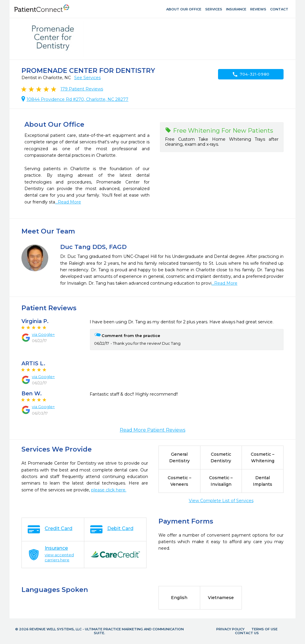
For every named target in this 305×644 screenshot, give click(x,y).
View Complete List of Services (221, 501)
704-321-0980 (251, 74)
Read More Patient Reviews (152, 430)
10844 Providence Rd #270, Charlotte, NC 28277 (77, 99)
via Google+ (43, 334)
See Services (87, 78)
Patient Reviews (82, 89)
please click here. (109, 490)
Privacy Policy (230, 629)
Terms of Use (264, 629)
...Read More (68, 202)
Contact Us (247, 633)
